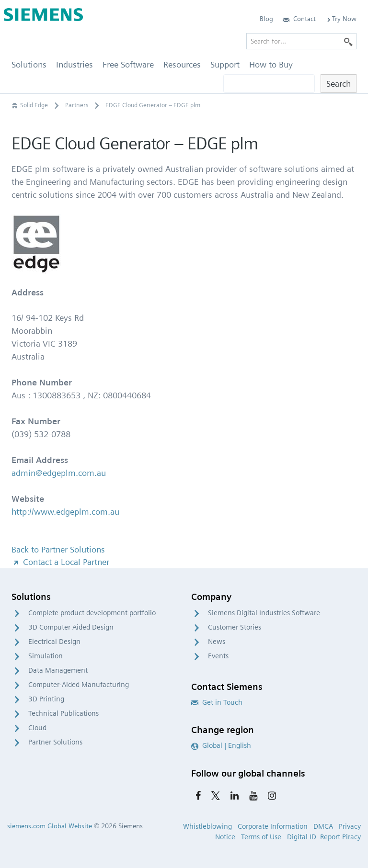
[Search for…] (301, 41)
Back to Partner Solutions (58, 549)
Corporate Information (273, 826)
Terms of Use (261, 837)
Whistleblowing (207, 826)
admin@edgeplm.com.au (59, 473)
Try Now (341, 19)
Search (339, 84)
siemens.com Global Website (50, 826)
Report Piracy (340, 837)
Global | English (221, 745)
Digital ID (302, 837)
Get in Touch (217, 702)
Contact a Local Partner (60, 562)
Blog (266, 19)
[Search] (348, 41)
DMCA (323, 826)
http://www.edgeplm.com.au (65, 512)
